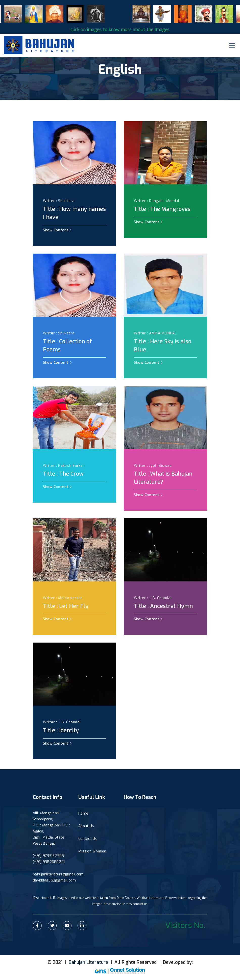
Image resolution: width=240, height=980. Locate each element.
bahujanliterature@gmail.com (58, 874)
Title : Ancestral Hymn (163, 606)
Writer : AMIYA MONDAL (155, 333)
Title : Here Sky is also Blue (163, 345)
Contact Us (88, 839)
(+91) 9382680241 (49, 862)
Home (83, 813)
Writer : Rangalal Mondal (157, 201)
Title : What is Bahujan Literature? (163, 478)
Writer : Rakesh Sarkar (64, 466)
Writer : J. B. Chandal (153, 598)
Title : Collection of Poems (67, 345)
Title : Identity (61, 730)
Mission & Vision (92, 851)
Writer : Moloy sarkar (63, 598)
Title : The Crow (63, 474)
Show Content (57, 230)
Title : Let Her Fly (66, 606)
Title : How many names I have (74, 213)
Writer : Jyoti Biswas (153, 466)
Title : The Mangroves (162, 209)
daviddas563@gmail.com (54, 880)
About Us (86, 826)
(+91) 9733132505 (48, 856)
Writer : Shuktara (59, 201)
